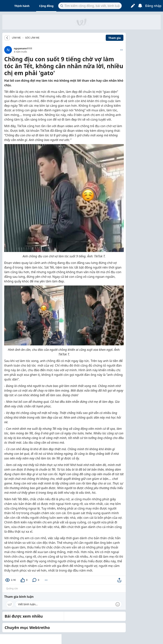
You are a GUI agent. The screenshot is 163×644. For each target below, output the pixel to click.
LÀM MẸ (16, 38)
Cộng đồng (46, 6)
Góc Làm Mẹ (32, 38)
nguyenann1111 (23, 48)
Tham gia (115, 38)
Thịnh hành (22, 6)
